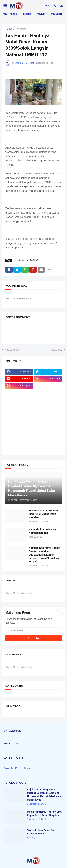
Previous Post (12, 350)
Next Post (58, 350)
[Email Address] (33, 630)
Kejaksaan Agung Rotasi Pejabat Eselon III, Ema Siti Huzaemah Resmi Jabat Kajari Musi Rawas (45, 795)
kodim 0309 (32, 260)
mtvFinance (10, 14)
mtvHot (27, 14)
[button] (5, 6)
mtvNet (41, 14)
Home (9, 29)
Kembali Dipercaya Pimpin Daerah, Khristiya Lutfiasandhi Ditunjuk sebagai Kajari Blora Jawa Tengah (44, 555)
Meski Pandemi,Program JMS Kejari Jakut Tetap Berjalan (43, 514)
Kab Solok (21, 29)
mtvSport (57, 14)
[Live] (62, 6)
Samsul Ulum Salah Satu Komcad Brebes (43, 531)
